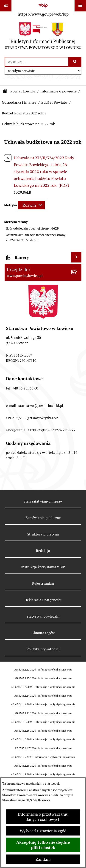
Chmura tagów (43, 633)
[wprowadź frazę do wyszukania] (37, 62)
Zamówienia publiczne (43, 518)
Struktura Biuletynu (43, 534)
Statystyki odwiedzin (43, 616)
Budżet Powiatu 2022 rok (22, 113)
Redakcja (43, 551)
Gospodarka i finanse (19, 102)
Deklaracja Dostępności (43, 600)
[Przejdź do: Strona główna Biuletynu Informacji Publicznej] (5, 91)
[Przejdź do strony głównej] (43, 37)
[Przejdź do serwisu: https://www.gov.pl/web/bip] (43, 9)
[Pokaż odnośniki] (6, 6)
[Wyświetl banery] (76, 257)
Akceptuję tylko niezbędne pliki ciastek (43, 845)
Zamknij (43, 859)
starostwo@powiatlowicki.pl (41, 406)
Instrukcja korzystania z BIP (43, 567)
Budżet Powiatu (54, 102)
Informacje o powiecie (58, 91)
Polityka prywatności (43, 649)
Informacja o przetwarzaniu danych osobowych (43, 817)
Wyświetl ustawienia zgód (43, 831)
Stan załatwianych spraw (43, 501)
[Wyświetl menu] (80, 6)
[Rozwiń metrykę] (31, 205)
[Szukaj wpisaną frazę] (75, 62)
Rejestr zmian (43, 583)
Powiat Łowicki (23, 91)
